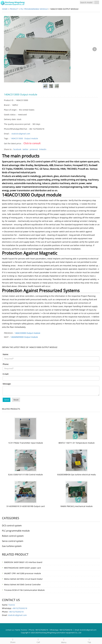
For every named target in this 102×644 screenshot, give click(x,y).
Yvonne (12, 605)
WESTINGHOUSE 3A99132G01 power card (22, 568)
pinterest (34, 149)
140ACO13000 (17, 138)
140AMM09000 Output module (24, 337)
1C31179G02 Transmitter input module (26, 443)
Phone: (6, 364)
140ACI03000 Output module (27, 333)
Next (95, 49)
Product (14, 9)
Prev (7, 49)
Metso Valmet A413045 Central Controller (22, 585)
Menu (64, 641)
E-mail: (6, 374)
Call (38, 640)
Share (13, 640)
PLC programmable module (34, 9)
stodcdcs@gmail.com (21, 134)
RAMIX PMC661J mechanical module (77, 506)
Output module (31, 138)
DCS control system (12, 526)
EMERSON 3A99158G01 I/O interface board (23, 562)
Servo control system (13, 541)
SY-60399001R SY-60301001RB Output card (26, 506)
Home (5, 9)
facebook (17, 149)
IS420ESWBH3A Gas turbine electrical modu (76, 475)
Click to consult (32, 143)
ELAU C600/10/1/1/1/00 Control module (25, 475)
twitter (25, 149)
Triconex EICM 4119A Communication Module (24, 590)
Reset (16, 400)
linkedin (43, 149)
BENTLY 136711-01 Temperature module (77, 443)
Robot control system (13, 536)
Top (89, 640)
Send (7, 400)
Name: (6, 354)
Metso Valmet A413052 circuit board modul (23, 579)
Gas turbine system (12, 546)
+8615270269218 (20, 608)
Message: (7, 384)
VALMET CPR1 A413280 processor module (23, 573)
